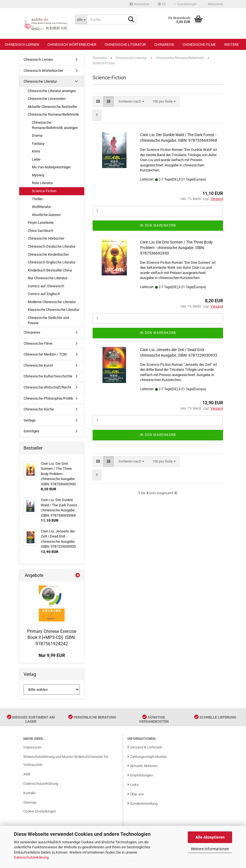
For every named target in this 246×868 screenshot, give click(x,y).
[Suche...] (81, 19)
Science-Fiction (44, 191)
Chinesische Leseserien (47, 99)
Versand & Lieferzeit (144, 747)
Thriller (37, 199)
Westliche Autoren (46, 215)
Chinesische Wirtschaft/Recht (47, 387)
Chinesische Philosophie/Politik (48, 398)
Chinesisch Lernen (22, 45)
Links (133, 785)
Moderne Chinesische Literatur (52, 302)
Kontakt (29, 793)
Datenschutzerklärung (31, 857)
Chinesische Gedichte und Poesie (48, 320)
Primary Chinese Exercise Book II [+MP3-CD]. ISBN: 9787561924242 (52, 638)
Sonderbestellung (142, 804)
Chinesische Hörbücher (46, 238)
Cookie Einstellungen (40, 811)
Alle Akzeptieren (210, 837)
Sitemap (30, 802)
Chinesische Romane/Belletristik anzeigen (55, 125)
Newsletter (140, 4)
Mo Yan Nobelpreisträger (51, 167)
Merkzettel (214, 4)
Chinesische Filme (199, 45)
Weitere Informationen (210, 849)
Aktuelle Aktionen (142, 766)
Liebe (36, 159)
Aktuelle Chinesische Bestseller (53, 107)
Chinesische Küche (39, 409)
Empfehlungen (140, 775)
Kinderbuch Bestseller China (50, 270)
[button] (162, 4)
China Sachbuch (40, 231)
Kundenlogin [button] (185, 4)
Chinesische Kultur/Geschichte (48, 376)
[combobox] (131, 102)
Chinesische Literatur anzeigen (52, 91)
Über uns (136, 794)
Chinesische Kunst (38, 365)
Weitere (231, 45)
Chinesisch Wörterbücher (72, 45)
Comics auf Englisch (44, 294)
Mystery (38, 175)
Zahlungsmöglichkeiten (147, 757)
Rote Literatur (42, 183)
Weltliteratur (41, 207)
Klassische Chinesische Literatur (54, 310)
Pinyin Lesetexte (41, 223)
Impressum (32, 747)
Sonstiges (31, 431)
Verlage (30, 420)
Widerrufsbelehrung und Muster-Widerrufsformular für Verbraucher (66, 761)
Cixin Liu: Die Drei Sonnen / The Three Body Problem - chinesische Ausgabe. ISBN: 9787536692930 (176, 248)
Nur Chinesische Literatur (48, 278)
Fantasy (38, 144)
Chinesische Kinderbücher (48, 254)
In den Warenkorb (158, 225)
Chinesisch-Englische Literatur (52, 262)
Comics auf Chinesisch (46, 286)
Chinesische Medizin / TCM (45, 354)
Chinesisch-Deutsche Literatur (52, 246)
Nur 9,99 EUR (52, 655)
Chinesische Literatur (125, 45)
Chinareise (164, 45)
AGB (27, 774)
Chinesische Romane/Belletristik (53, 114)
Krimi (36, 151)
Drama (37, 135)
